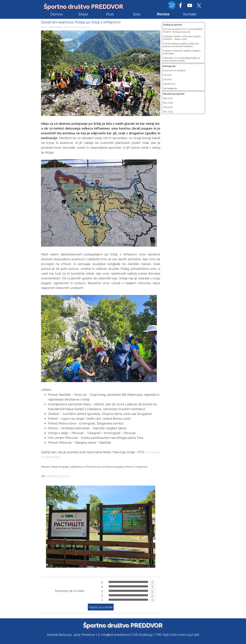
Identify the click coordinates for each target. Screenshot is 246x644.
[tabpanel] (123, 635)
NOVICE (167, 75)
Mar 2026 (168, 103)
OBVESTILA (169, 84)
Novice (163, 14)
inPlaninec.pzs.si (58, 476)
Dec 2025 (168, 112)
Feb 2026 (168, 107)
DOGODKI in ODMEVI (174, 70)
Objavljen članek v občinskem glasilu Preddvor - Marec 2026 (182, 38)
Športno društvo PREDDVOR (83, 7)
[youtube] (190, 5)
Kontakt (190, 14)
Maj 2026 (168, 98)
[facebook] (180, 5)
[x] (199, 5)
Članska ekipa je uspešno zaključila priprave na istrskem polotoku (181, 45)
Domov (57, 14)
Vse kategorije (170, 88)
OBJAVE (167, 79)
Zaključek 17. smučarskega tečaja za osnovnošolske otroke (181, 59)
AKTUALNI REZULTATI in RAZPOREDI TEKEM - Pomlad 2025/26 (183, 30)
